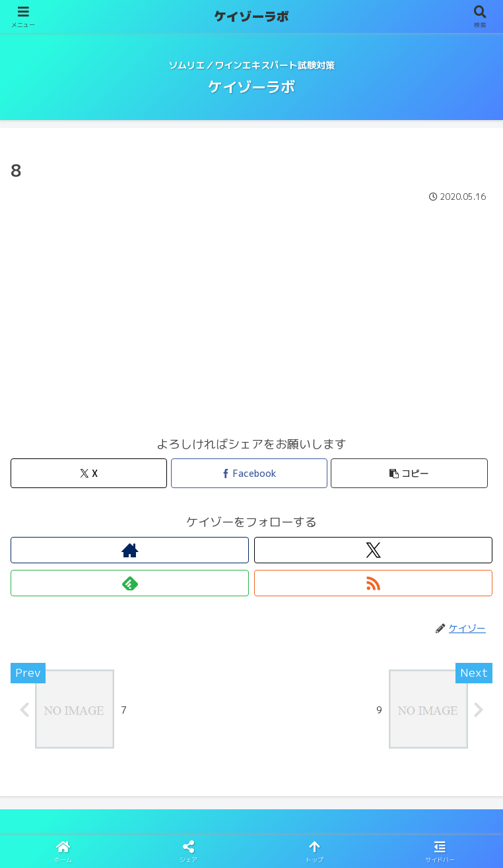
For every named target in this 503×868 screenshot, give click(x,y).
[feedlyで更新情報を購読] (130, 583)
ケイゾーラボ (251, 16)
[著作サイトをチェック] (130, 550)
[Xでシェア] (89, 473)
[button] (409, 473)
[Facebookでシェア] (249, 473)
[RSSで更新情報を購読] (373, 583)
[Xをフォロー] (373, 550)
